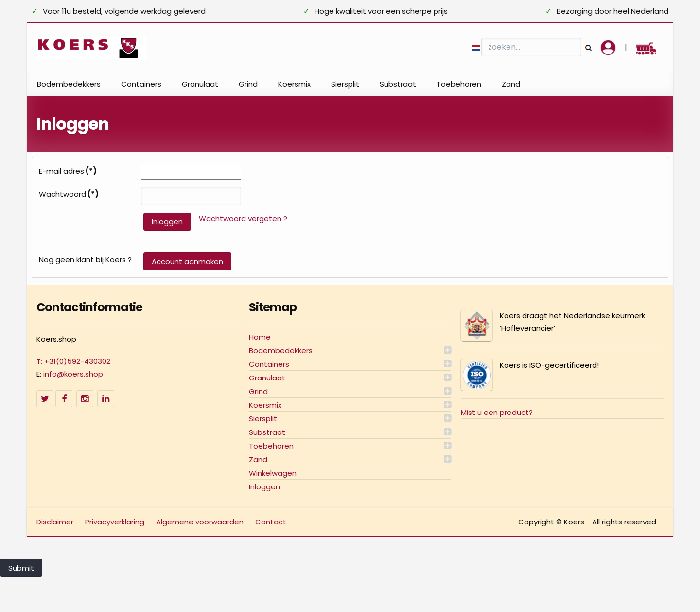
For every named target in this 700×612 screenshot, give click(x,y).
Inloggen (167, 222)
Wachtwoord (69, 194)
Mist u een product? (497, 412)
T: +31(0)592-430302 (73, 361)
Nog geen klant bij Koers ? (85, 260)
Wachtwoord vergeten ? (243, 219)
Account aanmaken (187, 261)
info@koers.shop (73, 374)
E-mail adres (68, 171)
